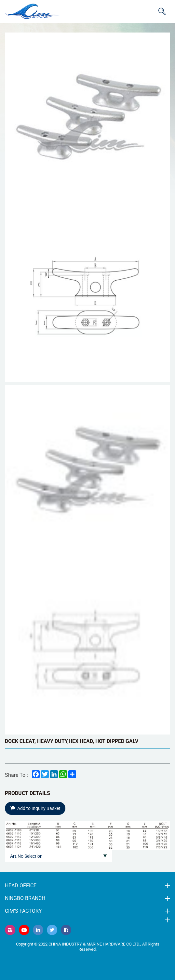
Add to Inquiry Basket (39, 808)
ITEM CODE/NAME (162, 11)
